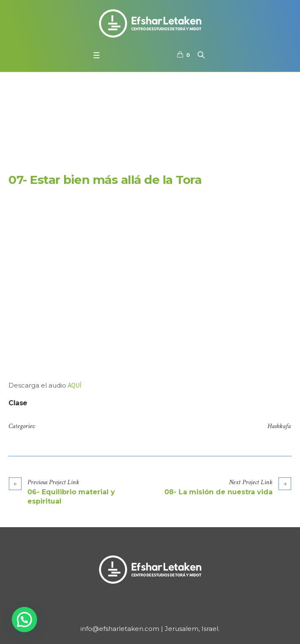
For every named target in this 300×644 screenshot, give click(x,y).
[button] (24, 620)
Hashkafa (279, 426)
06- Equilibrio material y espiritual (71, 497)
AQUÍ (75, 385)
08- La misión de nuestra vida (218, 492)
